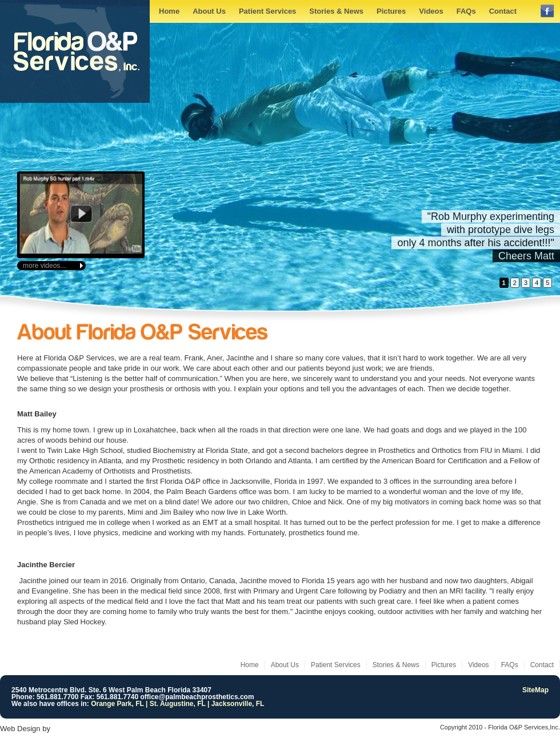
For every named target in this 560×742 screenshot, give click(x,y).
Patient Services (267, 11)
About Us (209, 11)
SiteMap (535, 690)
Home (169, 11)
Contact (503, 11)
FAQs (466, 11)
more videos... (44, 266)
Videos (431, 11)
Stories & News (336, 11)
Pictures (391, 11)
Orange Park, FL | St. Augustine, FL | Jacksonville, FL (177, 704)
